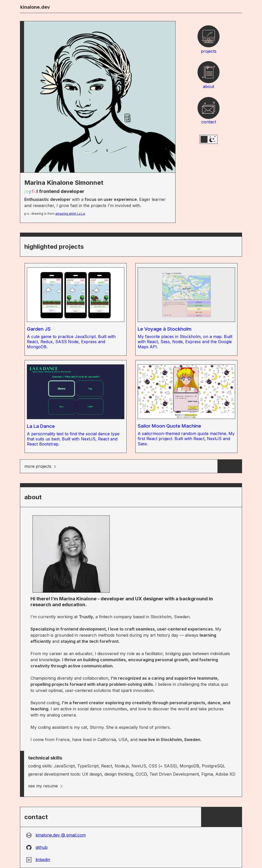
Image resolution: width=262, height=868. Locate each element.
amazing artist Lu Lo (70, 214)
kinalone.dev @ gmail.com (56, 835)
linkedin (38, 860)
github (37, 847)
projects (209, 39)
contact (209, 110)
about (209, 74)
